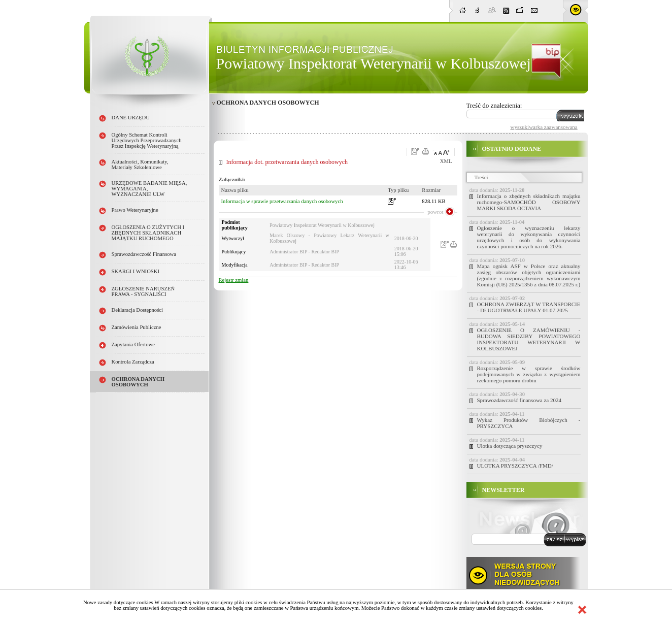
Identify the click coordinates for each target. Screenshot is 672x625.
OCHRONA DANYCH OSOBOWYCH (138, 382)
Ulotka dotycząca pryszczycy (510, 446)
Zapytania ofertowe (133, 344)
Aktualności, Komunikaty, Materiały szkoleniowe (140, 165)
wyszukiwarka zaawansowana (544, 127)
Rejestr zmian (234, 280)
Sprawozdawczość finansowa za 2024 (519, 400)
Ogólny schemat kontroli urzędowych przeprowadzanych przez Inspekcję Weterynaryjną (147, 140)
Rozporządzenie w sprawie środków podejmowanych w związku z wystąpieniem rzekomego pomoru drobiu (529, 374)
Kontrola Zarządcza (133, 362)
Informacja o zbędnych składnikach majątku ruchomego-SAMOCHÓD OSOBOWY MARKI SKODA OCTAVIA (529, 202)
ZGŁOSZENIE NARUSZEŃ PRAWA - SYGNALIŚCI (143, 291)
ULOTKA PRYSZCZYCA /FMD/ (515, 466)
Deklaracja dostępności (138, 310)
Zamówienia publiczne (137, 327)
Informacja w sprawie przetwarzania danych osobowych (282, 201)
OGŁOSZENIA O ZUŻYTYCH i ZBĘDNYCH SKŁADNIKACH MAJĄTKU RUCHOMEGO (148, 233)
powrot (435, 212)
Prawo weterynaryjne (135, 210)
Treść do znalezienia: (494, 105)
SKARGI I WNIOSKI (136, 271)
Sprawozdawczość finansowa (144, 254)
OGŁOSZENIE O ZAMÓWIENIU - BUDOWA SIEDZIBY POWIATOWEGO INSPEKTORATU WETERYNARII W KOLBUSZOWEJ (529, 339)
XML (446, 161)
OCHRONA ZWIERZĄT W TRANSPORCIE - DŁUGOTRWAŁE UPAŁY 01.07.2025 (529, 307)
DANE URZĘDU (131, 118)
